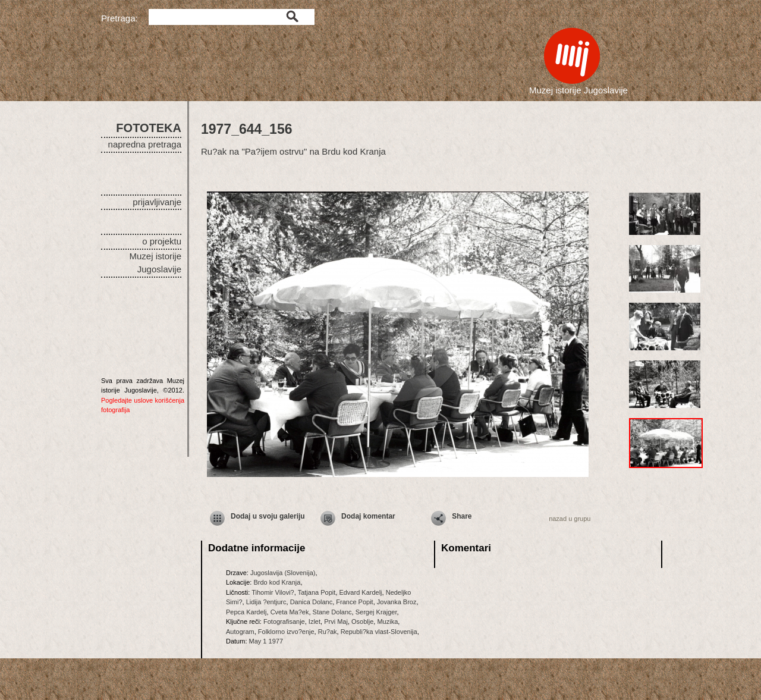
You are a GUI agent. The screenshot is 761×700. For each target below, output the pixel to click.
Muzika (387, 621)
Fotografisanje (284, 621)
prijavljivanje (157, 202)
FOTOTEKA (149, 128)
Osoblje (362, 621)
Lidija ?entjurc (266, 602)
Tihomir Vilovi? (273, 592)
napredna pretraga (145, 144)
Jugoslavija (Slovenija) (283, 573)
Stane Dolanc (332, 612)
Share (462, 516)
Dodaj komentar (368, 516)
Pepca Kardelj (246, 612)
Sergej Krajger (376, 612)
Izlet (315, 621)
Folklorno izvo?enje (286, 632)
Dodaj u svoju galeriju (268, 516)
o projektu (162, 241)
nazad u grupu (570, 519)
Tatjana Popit (317, 592)
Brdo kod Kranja (277, 582)
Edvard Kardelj (360, 592)
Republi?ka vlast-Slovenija (379, 632)
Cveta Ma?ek (290, 612)
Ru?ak (328, 632)
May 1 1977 (266, 641)
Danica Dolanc (312, 602)
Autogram (240, 632)
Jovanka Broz (397, 602)
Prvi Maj (336, 621)
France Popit (354, 602)
